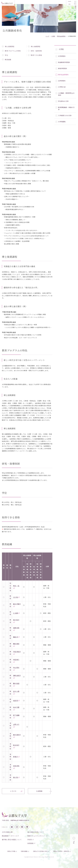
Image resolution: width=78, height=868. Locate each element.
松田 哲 (16, 701)
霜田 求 (16, 637)
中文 (69, 4)
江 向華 (16, 613)
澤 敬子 (16, 757)
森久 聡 (16, 777)
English (70, 1)
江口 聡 (16, 597)
